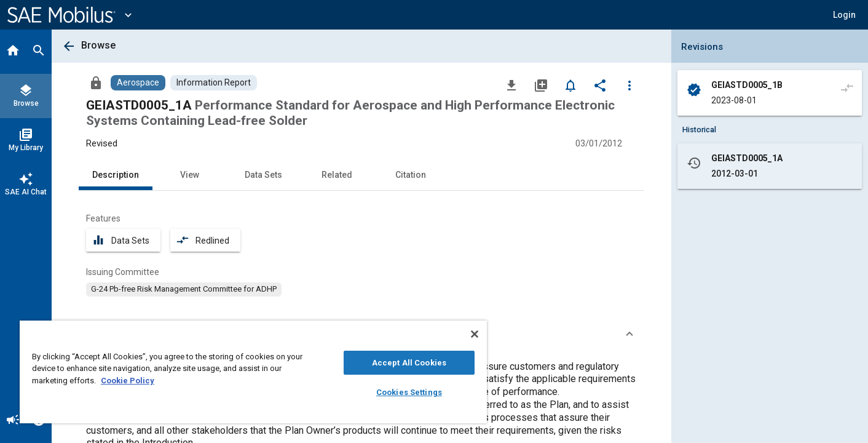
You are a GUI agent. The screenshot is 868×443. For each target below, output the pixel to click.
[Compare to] (847, 87)
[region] (253, 372)
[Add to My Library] (541, 85)
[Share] (600, 85)
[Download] (511, 85)
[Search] (39, 52)
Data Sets (263, 175)
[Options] (629, 85)
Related (337, 175)
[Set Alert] (570, 85)
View (190, 175)
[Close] (475, 334)
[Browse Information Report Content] (214, 83)
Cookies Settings (409, 392)
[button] (844, 15)
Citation (411, 175)
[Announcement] (13, 421)
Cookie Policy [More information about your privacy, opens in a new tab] (128, 381)
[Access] (96, 82)
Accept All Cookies (409, 363)
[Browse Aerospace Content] (138, 83)
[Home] (13, 52)
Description (116, 175)
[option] (184, 289)
